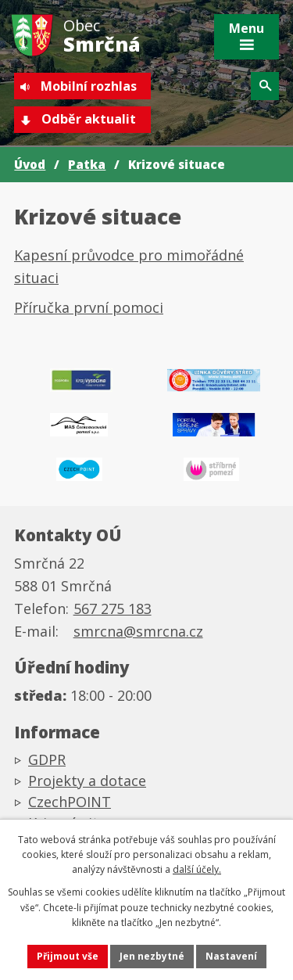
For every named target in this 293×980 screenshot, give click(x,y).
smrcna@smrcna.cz (138, 631)
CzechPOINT (70, 802)
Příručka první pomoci (89, 307)
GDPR (47, 759)
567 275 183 (113, 608)
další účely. (197, 869)
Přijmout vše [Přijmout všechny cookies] (68, 956)
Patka (87, 164)
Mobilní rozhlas (89, 86)
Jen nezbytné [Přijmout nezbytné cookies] (152, 956)
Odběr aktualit (89, 119)
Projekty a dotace (87, 781)
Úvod (30, 164)
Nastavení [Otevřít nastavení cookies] (231, 956)
